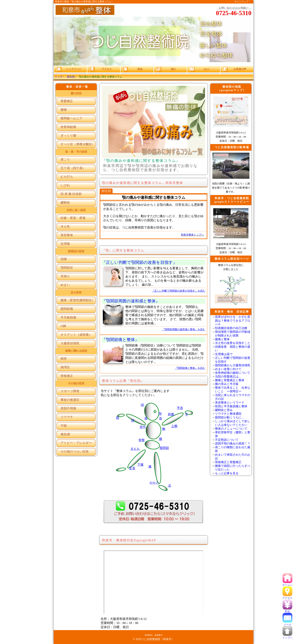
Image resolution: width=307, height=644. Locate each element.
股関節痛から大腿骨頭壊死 (233, 365)
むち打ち (67, 177)
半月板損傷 (68, 317)
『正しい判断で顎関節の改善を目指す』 (139, 262)
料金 (287, 610)
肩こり (65, 159)
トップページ (68, 69)
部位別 (71, 77)
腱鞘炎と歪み (224, 410)
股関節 (164, 448)
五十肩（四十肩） (73, 168)
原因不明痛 (68, 408)
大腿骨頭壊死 (70, 343)
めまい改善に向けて (228, 369)
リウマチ (67, 417)
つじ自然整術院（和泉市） (158, 639)
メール (287, 623)
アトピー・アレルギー (76, 443)
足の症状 (76, 293)
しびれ (65, 185)
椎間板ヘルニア (71, 118)
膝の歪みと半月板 (227, 384)
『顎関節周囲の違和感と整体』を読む (184, 329)
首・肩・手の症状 (76, 152)
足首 (132, 468)
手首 (180, 408)
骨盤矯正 (67, 101)
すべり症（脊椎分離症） (78, 144)
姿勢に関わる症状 (76, 351)
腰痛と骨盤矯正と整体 (230, 380)
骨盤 (142, 440)
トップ (59, 77)
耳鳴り (65, 276)
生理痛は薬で (224, 354)
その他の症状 (76, 383)
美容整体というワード (230, 403)
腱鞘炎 (65, 203)
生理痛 (65, 244)
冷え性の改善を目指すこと (233, 343)
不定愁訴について (227, 440)
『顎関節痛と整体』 (120, 340)
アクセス (287, 597)
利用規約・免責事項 (153, 635)
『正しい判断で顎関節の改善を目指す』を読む (178, 291)
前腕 (171, 414)
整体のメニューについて (231, 429)
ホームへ (287, 584)
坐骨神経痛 (68, 127)
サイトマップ (241, 2)
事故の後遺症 (70, 400)
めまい (65, 285)
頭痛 (64, 259)
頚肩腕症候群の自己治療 (231, 328)
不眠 (64, 426)
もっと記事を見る (227, 473)
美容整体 (67, 235)
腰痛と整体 (222, 339)
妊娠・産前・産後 (73, 218)
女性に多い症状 (76, 210)
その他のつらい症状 (75, 451)
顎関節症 (67, 268)
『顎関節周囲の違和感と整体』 (131, 301)
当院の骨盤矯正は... (228, 376)
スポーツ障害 (70, 391)
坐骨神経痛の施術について (233, 373)
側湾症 (65, 367)
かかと (154, 483)
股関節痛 (67, 309)
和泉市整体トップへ (192, 235)
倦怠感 (65, 434)
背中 (143, 427)
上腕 (174, 426)
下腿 (140, 465)
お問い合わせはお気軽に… (234, 12)
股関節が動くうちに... (229, 417)
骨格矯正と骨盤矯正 (228, 462)
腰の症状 (76, 93)
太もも (135, 449)
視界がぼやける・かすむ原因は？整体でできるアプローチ (233, 321)
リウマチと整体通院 (228, 414)
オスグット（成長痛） (76, 335)
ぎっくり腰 (68, 136)
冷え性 (65, 226)
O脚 (63, 326)
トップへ (287, 636)
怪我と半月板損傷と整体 (231, 406)
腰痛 (64, 110)
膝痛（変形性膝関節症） (78, 300)
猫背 (64, 359)
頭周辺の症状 (76, 251)
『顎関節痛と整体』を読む (190, 368)
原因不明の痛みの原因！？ (233, 444)
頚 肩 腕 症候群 (71, 194)
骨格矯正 (67, 376)
